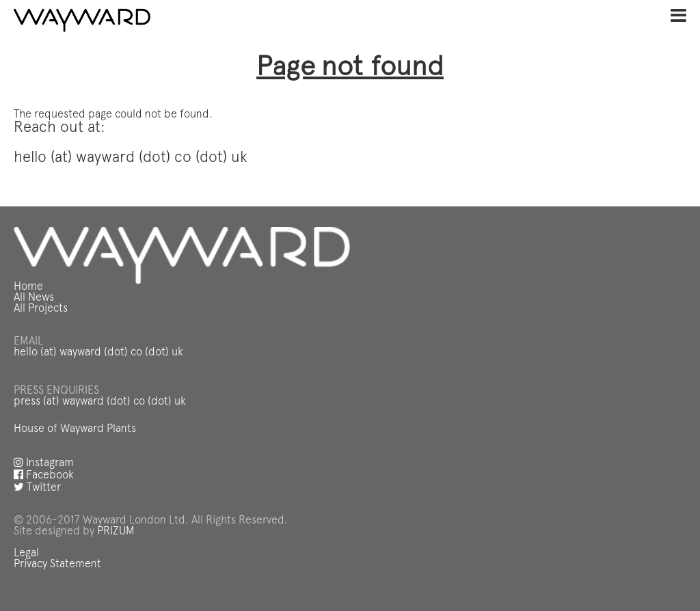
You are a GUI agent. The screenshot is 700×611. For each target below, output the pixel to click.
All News (34, 298)
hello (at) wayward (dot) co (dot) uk (98, 353)
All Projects (41, 309)
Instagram (44, 463)
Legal (26, 554)
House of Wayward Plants (75, 429)
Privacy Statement (57, 565)
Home (28, 287)
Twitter (37, 488)
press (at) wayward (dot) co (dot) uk (100, 402)
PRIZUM (116, 532)
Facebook (44, 476)
